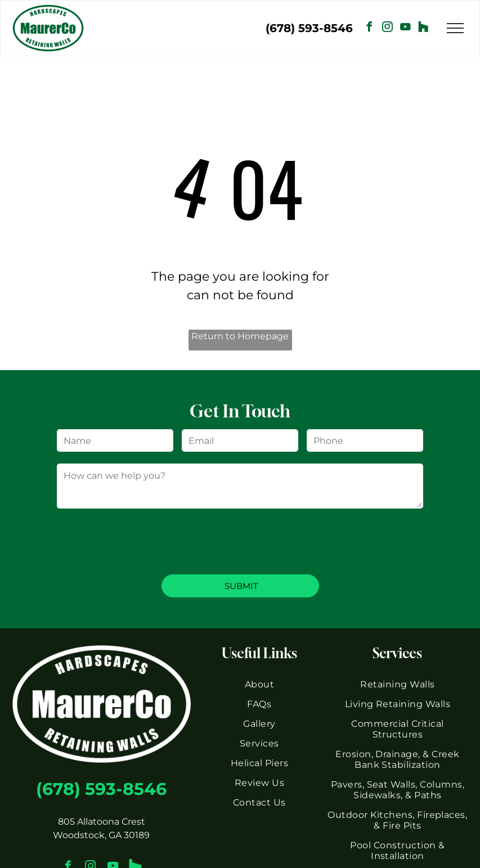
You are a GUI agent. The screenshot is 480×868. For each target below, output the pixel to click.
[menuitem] (259, 684)
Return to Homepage (240, 336)
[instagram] (388, 28)
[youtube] (406, 28)
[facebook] (370, 28)
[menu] (455, 28)
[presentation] (142, 541)
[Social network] (424, 28)
